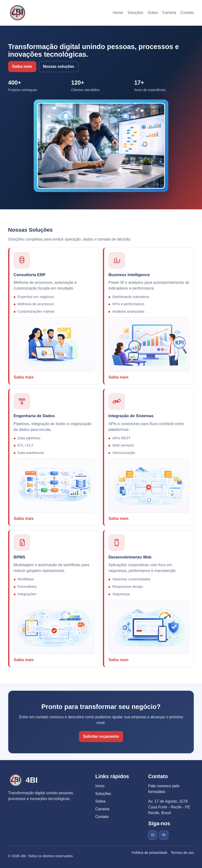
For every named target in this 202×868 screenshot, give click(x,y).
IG (153, 835)
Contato (187, 13)
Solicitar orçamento (101, 736)
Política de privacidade (150, 853)
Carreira (169, 13)
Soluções (135, 13)
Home (118, 13)
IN (164, 835)
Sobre (153, 13)
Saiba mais (22, 66)
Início (100, 786)
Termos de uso (182, 853)
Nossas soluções (59, 66)
